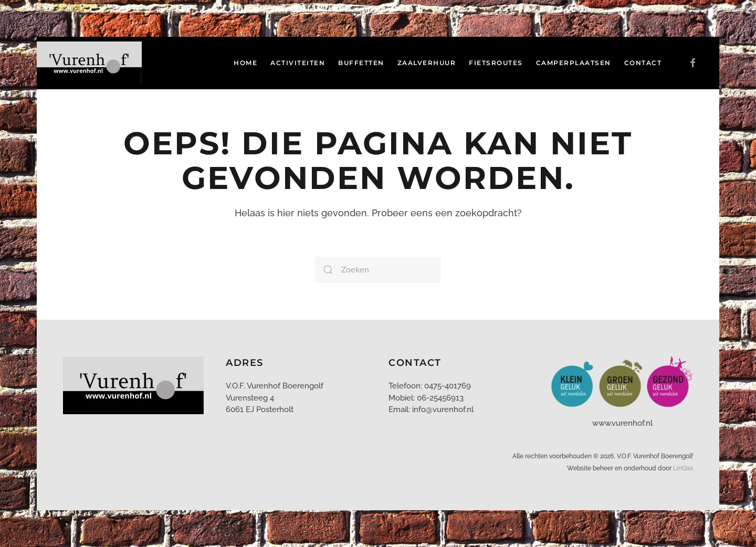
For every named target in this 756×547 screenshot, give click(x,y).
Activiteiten (298, 63)
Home (245, 63)
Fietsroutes (496, 63)
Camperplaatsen (574, 63)
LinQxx (683, 468)
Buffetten (361, 63)
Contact (643, 63)
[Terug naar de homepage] (91, 63)
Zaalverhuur (427, 63)
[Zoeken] (378, 270)
